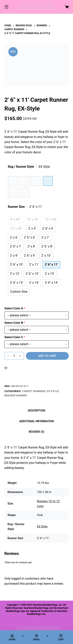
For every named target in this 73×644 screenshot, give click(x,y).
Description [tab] (36, 411)
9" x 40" (15, 219)
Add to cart (47, 356)
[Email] (36, 637)
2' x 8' (31, 246)
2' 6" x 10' (17, 265)
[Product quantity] (14, 356)
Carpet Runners (34, 391)
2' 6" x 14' (51, 283)
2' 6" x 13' (17, 283)
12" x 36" (33, 219)
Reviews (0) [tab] (37, 432)
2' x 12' (15, 274)
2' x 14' (34, 283)
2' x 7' (45, 237)
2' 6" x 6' (30, 237)
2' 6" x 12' (32, 274)
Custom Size (19, 292)
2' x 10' (46, 256)
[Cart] (61, 637)
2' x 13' (49, 274)
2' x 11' (34, 265)
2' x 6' (14, 237)
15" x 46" (51, 219)
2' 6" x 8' (47, 246)
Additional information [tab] (36, 421)
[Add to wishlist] (6, 368)
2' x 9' (14, 256)
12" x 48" (16, 229)
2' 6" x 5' (48, 229)
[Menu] (6, 7)
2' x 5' (32, 229)
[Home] (12, 637)
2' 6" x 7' (16, 246)
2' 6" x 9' (30, 256)
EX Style (42, 526)
